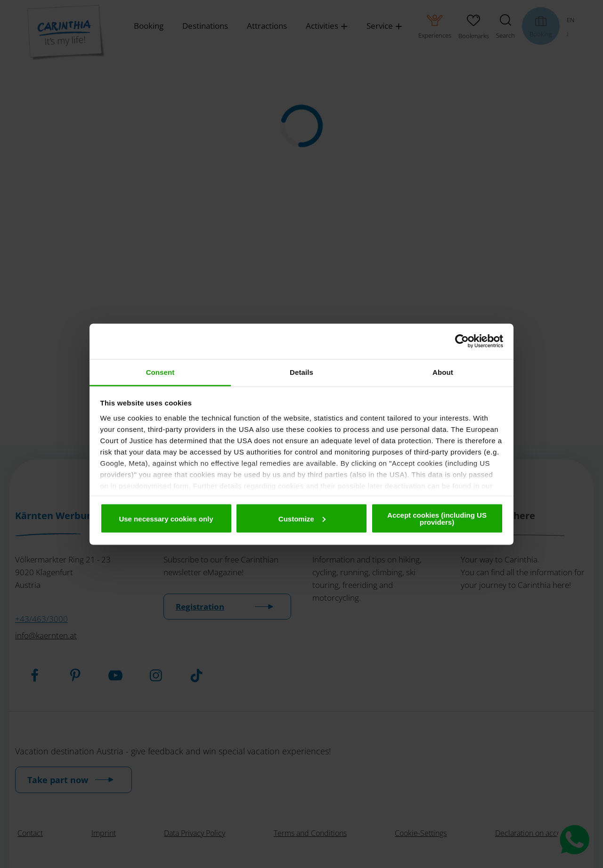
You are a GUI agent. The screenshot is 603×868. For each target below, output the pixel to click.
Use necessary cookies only (166, 518)
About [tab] (443, 372)
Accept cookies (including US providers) (437, 519)
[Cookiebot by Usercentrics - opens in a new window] (462, 341)
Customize (302, 518)
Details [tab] (301, 372)
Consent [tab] (160, 372)
